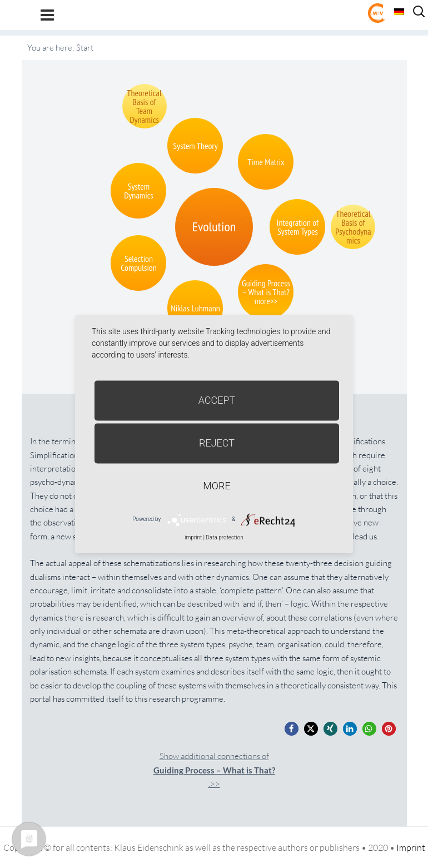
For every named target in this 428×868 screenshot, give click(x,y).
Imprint (411, 847)
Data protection (224, 537)
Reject (217, 443)
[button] (292, 729)
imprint (193, 537)
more (217, 486)
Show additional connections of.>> (214, 770)
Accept (217, 400)
